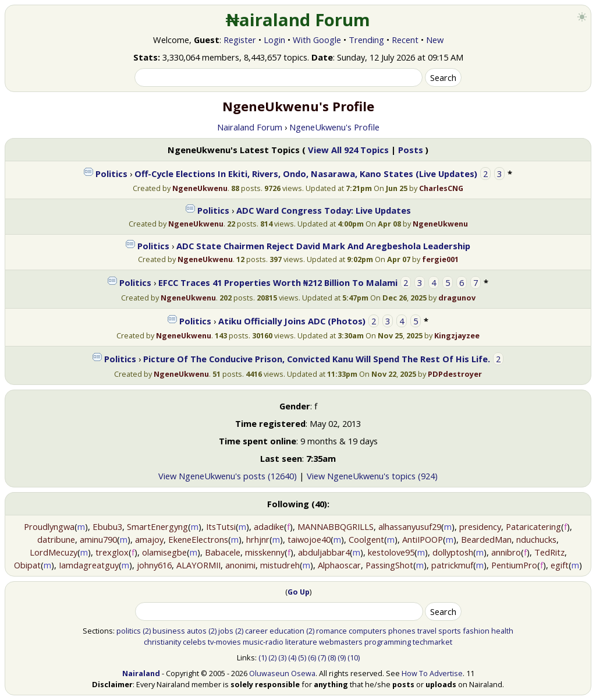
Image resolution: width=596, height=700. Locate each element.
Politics (111, 174)
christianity (162, 642)
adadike (269, 526)
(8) (332, 657)
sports (450, 631)
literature (301, 642)
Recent (405, 40)
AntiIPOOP (423, 539)
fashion (476, 631)
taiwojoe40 (309, 539)
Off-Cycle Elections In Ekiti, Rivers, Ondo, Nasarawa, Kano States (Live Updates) (306, 174)
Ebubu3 (107, 526)
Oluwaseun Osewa (282, 673)
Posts (411, 150)
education (287, 631)
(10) (354, 657)
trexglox (112, 552)
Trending (366, 40)
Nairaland (141, 673)
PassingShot (389, 565)
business (169, 631)
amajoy (149, 539)
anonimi (240, 565)
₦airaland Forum (298, 20)
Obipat (27, 565)
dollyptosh (453, 552)
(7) (322, 657)
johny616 (154, 565)
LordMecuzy (54, 552)
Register (240, 40)
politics (129, 631)
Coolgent (366, 539)
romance (331, 631)
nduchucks (536, 539)
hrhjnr (258, 539)
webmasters (341, 642)
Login (274, 40)
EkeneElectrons (198, 539)
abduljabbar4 (324, 552)
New (435, 40)
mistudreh (280, 565)
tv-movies (224, 642)
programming (388, 642)
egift (560, 565)
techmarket (432, 642)
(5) (302, 657)
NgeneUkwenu (200, 188)
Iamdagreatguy (89, 565)
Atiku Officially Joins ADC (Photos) (292, 321)
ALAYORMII (198, 565)
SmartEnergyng (157, 526)
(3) (282, 657)
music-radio (263, 642)
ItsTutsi (221, 526)
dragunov (457, 298)
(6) (312, 657)
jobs (226, 631)
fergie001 (440, 259)
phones (402, 631)
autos (197, 631)
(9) (342, 657)
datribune (56, 539)
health (502, 631)
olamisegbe (164, 552)
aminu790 (98, 539)
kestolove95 (391, 552)
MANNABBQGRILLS (336, 526)
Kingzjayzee (457, 335)
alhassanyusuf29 (410, 526)
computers (368, 631)
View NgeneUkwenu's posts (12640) (228, 476)
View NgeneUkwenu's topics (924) (372, 476)
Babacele (223, 552)
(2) (147, 631)
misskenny (265, 552)
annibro (506, 552)
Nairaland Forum (250, 127)
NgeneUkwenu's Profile (334, 127)
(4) (292, 657)
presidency (480, 526)
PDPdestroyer (455, 374)
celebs (194, 642)
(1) (262, 657)
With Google (317, 40)
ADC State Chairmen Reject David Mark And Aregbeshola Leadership (323, 246)
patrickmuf (452, 565)
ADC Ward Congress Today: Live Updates (324, 210)
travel (427, 631)
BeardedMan (486, 539)
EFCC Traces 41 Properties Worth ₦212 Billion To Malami (278, 282)
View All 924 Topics (348, 150)
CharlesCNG (441, 188)
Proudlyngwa (49, 526)
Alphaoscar (339, 565)
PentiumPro (514, 565)
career (256, 631)
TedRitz (549, 552)
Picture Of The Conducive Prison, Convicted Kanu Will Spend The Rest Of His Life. (317, 359)
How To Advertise (432, 673)
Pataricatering (533, 526)
